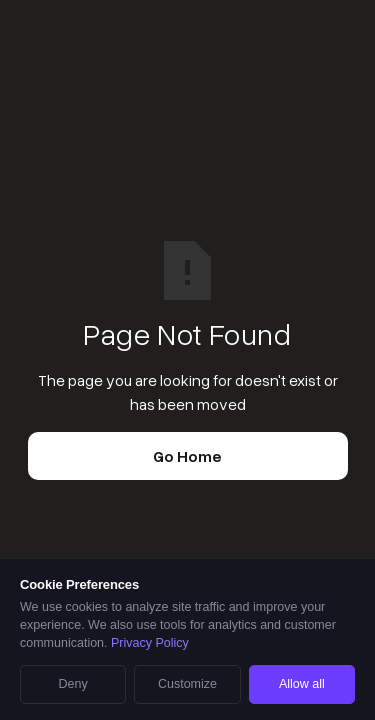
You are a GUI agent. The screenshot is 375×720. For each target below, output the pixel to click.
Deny (73, 684)
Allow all (302, 684)
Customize (187, 684)
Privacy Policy (150, 643)
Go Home (187, 456)
